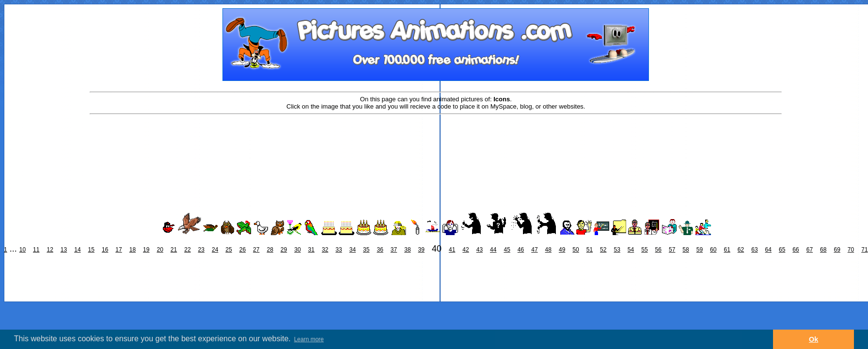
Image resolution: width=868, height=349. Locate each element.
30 (297, 250)
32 (325, 250)
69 (837, 250)
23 (201, 250)
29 (284, 250)
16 (105, 250)
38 (407, 250)
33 (339, 250)
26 (243, 250)
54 (631, 250)
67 (810, 250)
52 (603, 250)
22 (187, 250)
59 (700, 250)
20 (160, 250)
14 (77, 250)
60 (713, 250)
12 (50, 250)
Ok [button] (813, 339)
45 (507, 250)
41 (452, 250)
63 (754, 250)
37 (394, 250)
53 (617, 250)
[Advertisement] (436, 146)
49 (562, 250)
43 (480, 250)
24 (215, 250)
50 (576, 250)
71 (864, 250)
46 (521, 250)
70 (851, 250)
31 (311, 250)
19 (146, 250)
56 (658, 250)
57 (672, 250)
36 (380, 250)
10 (23, 250)
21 (174, 250)
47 (534, 250)
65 (782, 250)
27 (256, 250)
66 (796, 250)
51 (590, 250)
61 (727, 250)
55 (644, 250)
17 (118, 250)
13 (64, 250)
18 (133, 250)
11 (36, 250)
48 (548, 250)
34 (353, 250)
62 (741, 250)
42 (466, 250)
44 (493, 250)
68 (823, 250)
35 (366, 250)
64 (768, 250)
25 (229, 250)
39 (421, 250)
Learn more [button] (309, 339)
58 (686, 250)
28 (270, 250)
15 (91, 250)
